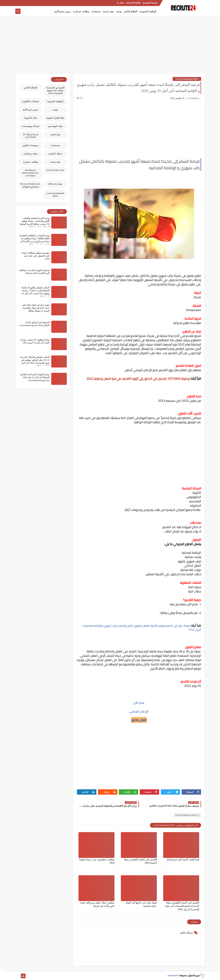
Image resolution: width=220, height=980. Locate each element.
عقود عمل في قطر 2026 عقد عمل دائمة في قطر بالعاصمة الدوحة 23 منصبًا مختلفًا (36, 308)
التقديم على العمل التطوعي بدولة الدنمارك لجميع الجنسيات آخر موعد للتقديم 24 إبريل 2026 (182, 906)
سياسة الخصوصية (150, 3)
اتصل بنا (120, 3)
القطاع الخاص (130, 11)
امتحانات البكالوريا (30, 101)
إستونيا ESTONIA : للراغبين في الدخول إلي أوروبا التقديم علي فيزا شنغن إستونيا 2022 (138, 379)
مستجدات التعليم (30, 145)
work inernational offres (187, 79)
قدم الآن (139, 703)
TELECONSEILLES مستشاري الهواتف (30, 185)
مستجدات (96, 11)
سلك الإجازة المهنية (55, 118)
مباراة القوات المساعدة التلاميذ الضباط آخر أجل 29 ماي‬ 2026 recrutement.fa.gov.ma (35, 377)
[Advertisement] (110, 47)
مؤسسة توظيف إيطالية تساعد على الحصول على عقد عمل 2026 (35, 256)
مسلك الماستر (55, 154)
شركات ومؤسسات (30, 126)
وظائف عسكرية (81, 11)
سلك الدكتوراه (30, 118)
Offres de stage (55, 184)
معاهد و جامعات (31, 154)
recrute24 (172, 975)
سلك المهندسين (55, 126)
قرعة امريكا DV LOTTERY (30, 136)
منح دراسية (108, 11)
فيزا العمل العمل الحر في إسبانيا (183, 860)
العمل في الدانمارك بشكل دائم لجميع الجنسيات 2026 (55, 90)
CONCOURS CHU (55, 170)
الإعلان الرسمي (139, 711)
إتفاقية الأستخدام (133, 3)
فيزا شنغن (55, 134)
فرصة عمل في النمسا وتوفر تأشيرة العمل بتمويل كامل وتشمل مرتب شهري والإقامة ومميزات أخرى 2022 (142, 628)
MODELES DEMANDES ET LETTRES (31, 173)
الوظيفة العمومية (148, 11)
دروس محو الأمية (62, 11)
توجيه (119, 11)
